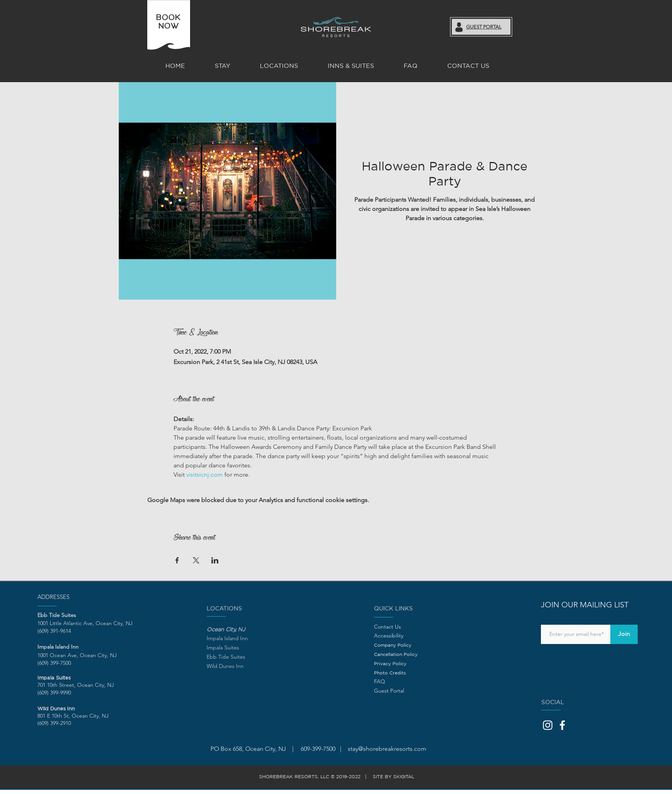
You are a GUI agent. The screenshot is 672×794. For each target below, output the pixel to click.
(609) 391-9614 (54, 631)
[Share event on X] (196, 560)
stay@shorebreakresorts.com (387, 749)
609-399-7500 (317, 749)
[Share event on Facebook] (177, 560)
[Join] (624, 634)
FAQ (380, 681)
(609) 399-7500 (54, 663)
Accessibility (389, 636)
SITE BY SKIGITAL (395, 776)
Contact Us (387, 627)
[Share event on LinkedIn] (215, 560)
